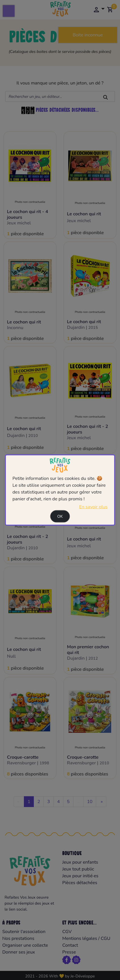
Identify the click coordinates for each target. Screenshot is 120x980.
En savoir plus (93, 507)
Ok (60, 516)
